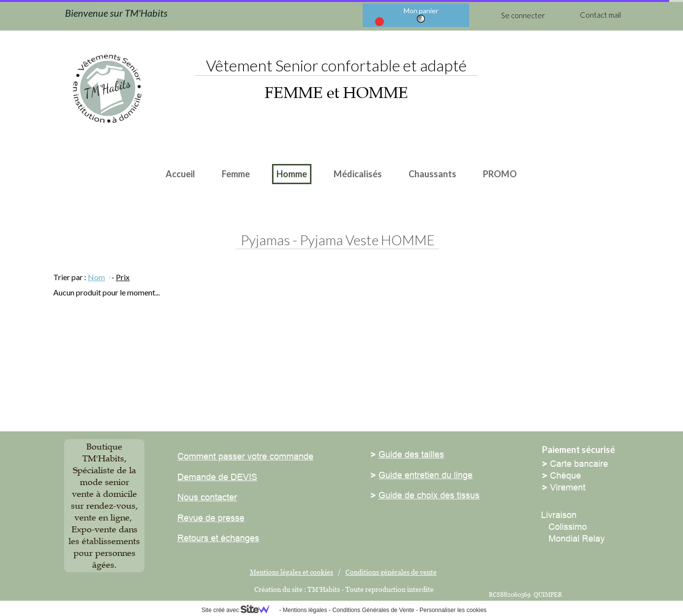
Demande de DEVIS (217, 477)
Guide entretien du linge (426, 475)
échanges (239, 538)
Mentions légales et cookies (291, 572)
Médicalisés (358, 174)
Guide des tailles (411, 454)
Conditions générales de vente (391, 572)
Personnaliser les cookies (453, 610)
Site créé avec (239, 610)
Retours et (198, 538)
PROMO (500, 174)
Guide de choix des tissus (429, 495)
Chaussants (432, 174)
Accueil (180, 174)
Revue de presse (211, 518)
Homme (292, 174)
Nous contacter (207, 497)
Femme (236, 174)
